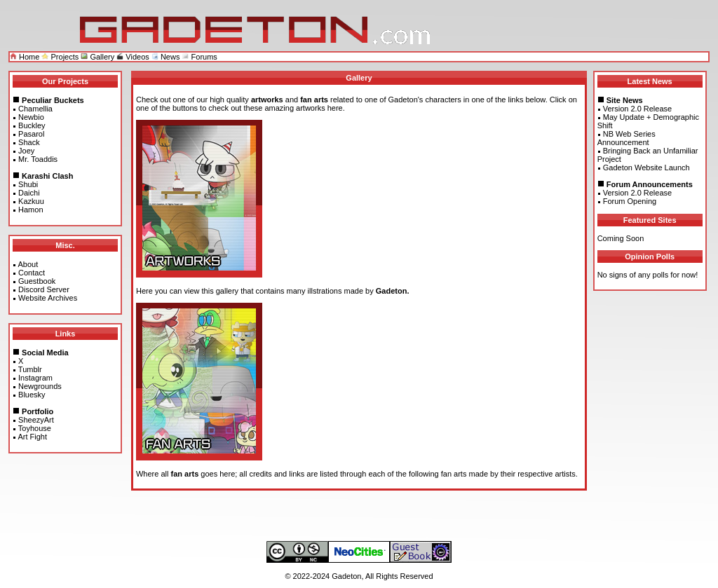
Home (25, 57)
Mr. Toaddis (38, 159)
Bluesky (32, 395)
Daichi (29, 193)
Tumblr (30, 369)
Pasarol (31, 134)
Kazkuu (31, 201)
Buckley (32, 125)
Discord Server (44, 289)
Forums (199, 57)
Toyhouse (35, 428)
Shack (29, 142)
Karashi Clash (47, 176)
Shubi (28, 184)
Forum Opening (630, 201)
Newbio (31, 117)
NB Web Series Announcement (626, 138)
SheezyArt (36, 420)
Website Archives (48, 298)
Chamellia (35, 109)
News (166, 57)
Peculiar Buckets (53, 100)
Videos (133, 57)
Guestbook (37, 281)
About (28, 264)
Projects (60, 57)
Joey (26, 151)
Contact (32, 273)
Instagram (35, 378)
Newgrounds (40, 386)
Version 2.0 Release (637, 109)
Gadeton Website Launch (646, 167)
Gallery (97, 57)
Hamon (31, 210)
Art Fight (32, 437)
